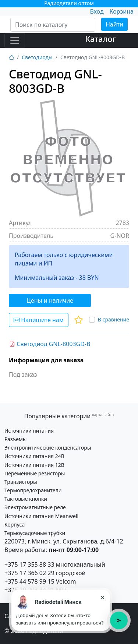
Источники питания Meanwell (41, 516)
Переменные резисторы (35, 473)
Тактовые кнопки (26, 499)
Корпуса (15, 525)
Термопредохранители (33, 490)
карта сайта (103, 415)
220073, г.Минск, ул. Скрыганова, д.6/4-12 (64, 541)
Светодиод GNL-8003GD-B (50, 344)
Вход (97, 11)
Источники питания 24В (34, 456)
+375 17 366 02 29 (29, 573)
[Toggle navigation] (15, 41)
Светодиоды (37, 57)
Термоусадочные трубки (35, 533)
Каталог (100, 39)
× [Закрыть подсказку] (102, 597)
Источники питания (29, 431)
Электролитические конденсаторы (48, 448)
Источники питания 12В (34, 465)
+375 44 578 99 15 (29, 581)
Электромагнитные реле (35, 507)
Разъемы (15, 439)
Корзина (122, 11)
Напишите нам (39, 320)
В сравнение (114, 319)
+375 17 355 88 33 (29, 564)
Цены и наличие (50, 300)
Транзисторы (21, 482)
